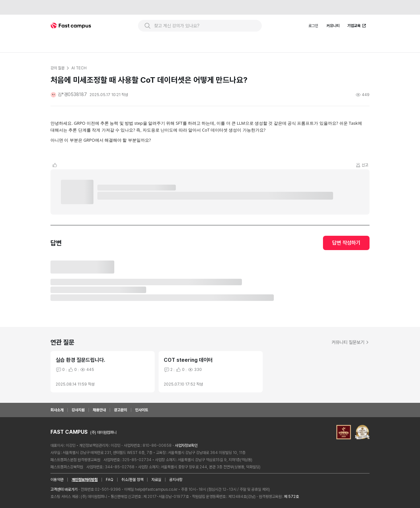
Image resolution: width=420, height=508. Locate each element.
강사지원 (78, 410)
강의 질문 (57, 68)
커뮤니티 (333, 26)
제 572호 (291, 497)
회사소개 (57, 410)
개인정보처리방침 (85, 480)
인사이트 (142, 410)
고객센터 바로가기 (64, 489)
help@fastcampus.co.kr (156, 489)
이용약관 (57, 480)
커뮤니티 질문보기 (351, 342)
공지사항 (176, 480)
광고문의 (120, 410)
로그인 (313, 26)
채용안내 (99, 410)
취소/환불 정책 (132, 480)
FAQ (110, 480)
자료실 (156, 480)
